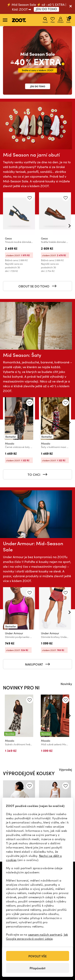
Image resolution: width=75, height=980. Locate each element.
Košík (69, 19)
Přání (53, 20)
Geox (8, 238)
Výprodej (65, 769)
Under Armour (14, 633)
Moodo (10, 443)
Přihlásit (60, 20)
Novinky (66, 684)
